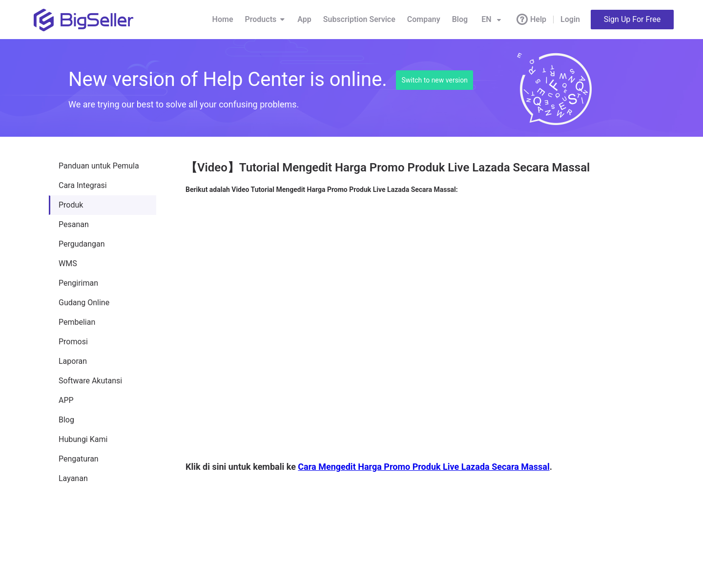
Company (424, 19)
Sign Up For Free (632, 19)
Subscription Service (359, 19)
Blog (460, 19)
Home (223, 19)
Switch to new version (434, 80)
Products (266, 20)
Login (570, 19)
